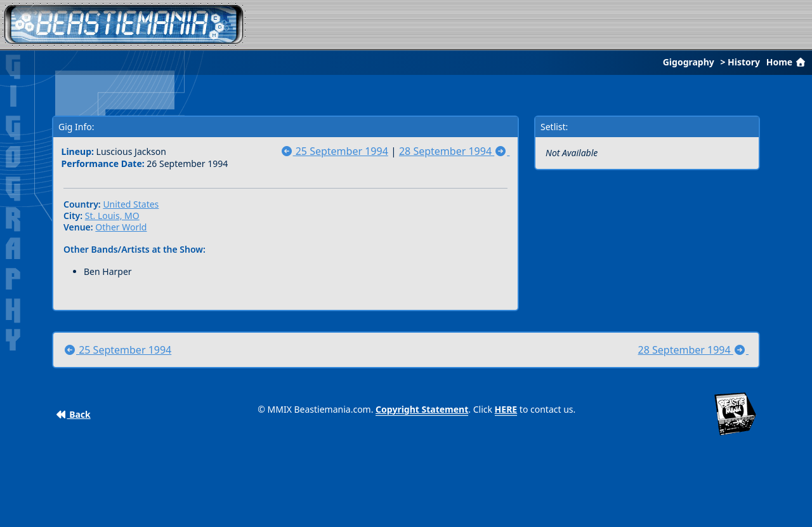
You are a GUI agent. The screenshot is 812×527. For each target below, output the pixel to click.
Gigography (689, 62)
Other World (121, 227)
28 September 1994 (454, 151)
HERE (506, 409)
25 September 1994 (334, 151)
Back (73, 414)
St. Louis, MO (112, 216)
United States (131, 204)
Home (787, 62)
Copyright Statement (422, 409)
